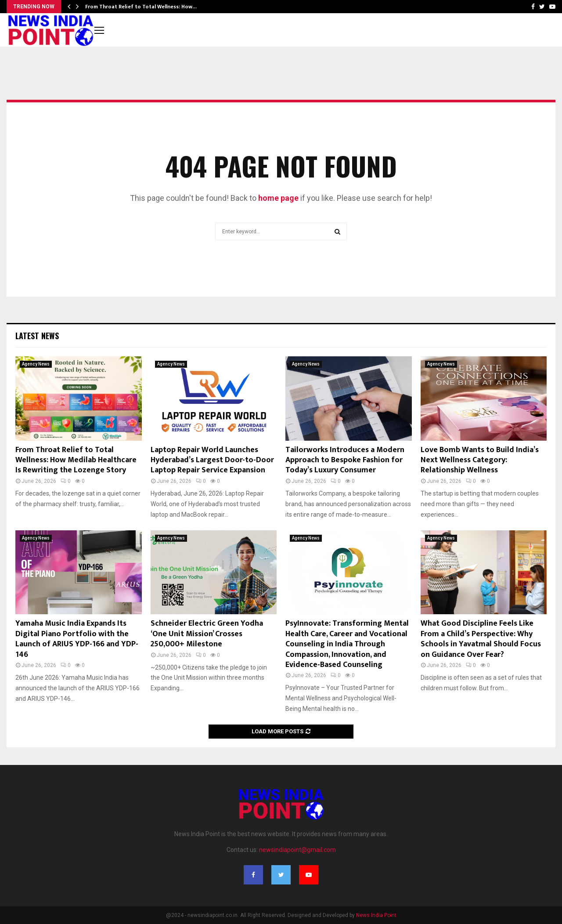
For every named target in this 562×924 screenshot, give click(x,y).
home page (278, 198)
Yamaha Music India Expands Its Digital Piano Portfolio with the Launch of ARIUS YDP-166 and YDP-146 (77, 639)
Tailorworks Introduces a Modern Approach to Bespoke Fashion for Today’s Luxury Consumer (345, 460)
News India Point (376, 915)
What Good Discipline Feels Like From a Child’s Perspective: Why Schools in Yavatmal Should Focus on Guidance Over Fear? (481, 639)
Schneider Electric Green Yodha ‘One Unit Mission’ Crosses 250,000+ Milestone (207, 634)
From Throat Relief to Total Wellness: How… (141, 7)
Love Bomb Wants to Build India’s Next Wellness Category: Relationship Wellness (480, 460)
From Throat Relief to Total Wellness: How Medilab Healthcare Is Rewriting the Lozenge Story (76, 460)
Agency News (36, 364)
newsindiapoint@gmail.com (297, 850)
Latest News (37, 336)
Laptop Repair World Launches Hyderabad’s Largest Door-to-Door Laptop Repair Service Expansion (212, 460)
